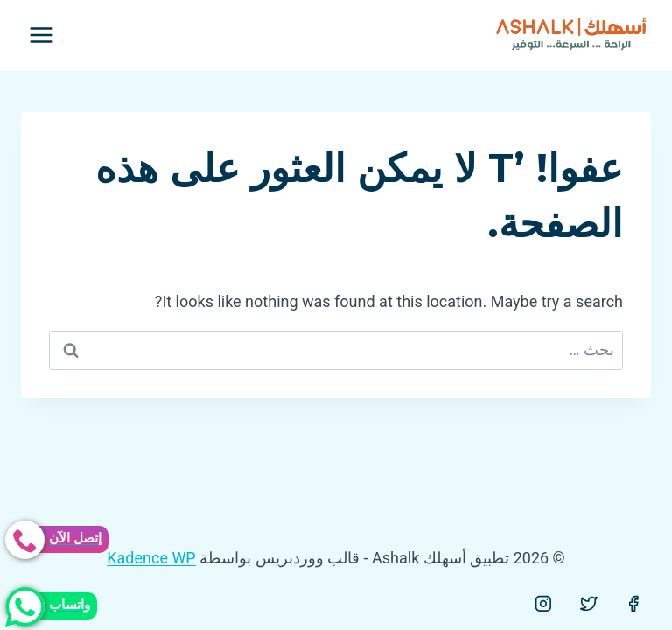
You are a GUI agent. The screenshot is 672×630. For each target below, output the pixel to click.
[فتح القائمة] (42, 35)
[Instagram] (543, 604)
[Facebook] (633, 604)
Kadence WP (151, 558)
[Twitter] (589, 604)
